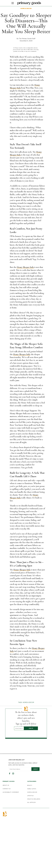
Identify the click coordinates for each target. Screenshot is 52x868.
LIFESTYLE (30, 796)
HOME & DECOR (32, 792)
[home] (29, 3)
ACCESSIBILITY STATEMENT (11, 792)
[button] (12, 3)
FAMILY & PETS (32, 789)
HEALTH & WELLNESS (34, 799)
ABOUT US (6, 785)
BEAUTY (30, 785)
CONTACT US (7, 789)
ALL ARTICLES (31, 802)
